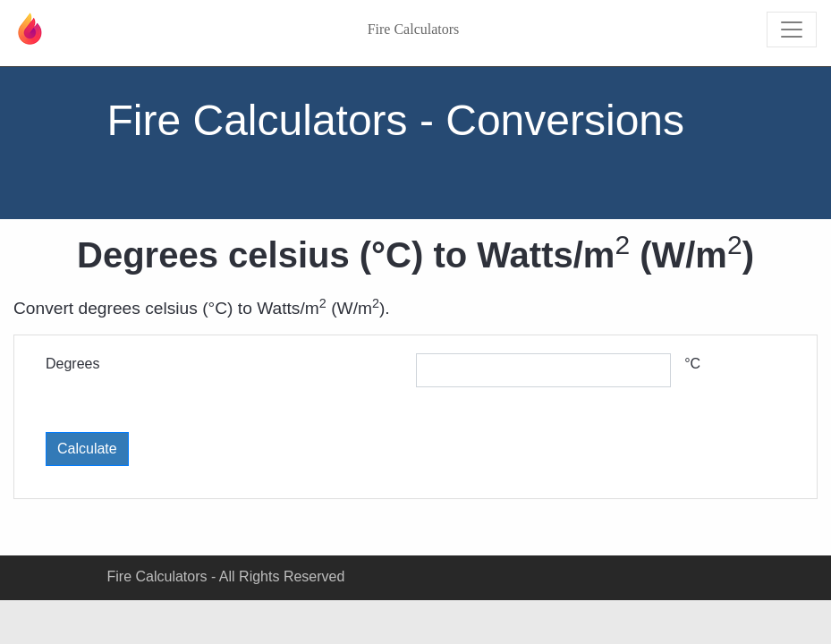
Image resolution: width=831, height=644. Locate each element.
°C (692, 364)
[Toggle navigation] (792, 30)
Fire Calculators (414, 29)
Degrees (72, 364)
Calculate (87, 449)
